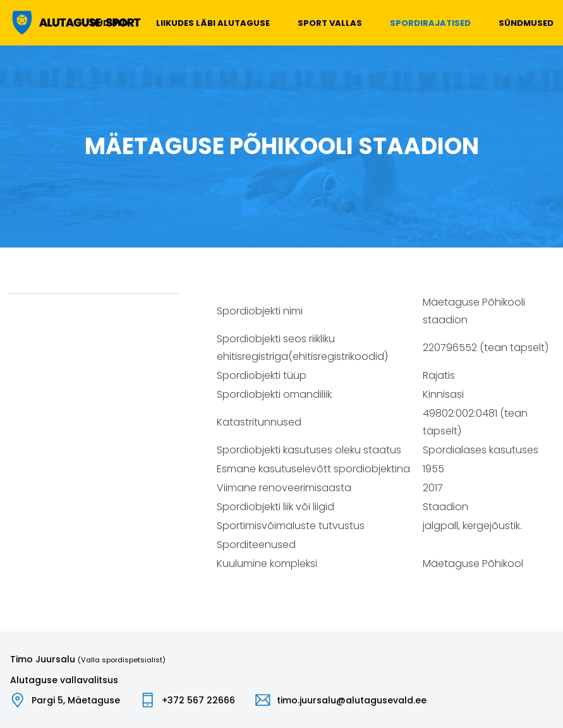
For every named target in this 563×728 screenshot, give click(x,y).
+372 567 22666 (198, 700)
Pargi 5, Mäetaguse (76, 700)
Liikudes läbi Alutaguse (213, 23)
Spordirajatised (430, 23)
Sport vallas (330, 23)
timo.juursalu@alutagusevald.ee (352, 700)
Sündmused (526, 23)
